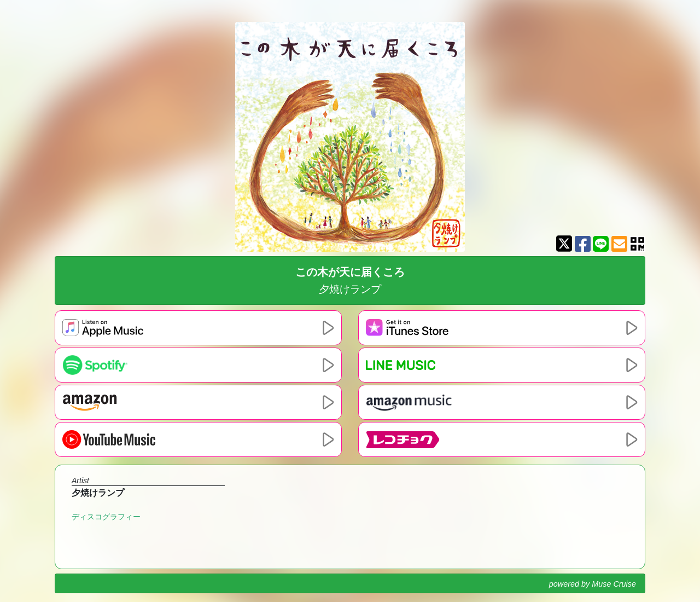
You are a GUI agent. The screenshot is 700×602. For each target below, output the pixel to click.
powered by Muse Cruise (593, 584)
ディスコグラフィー (106, 517)
